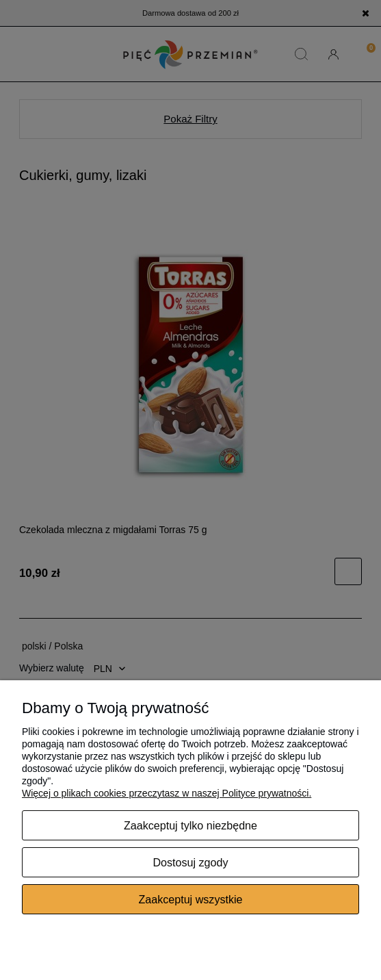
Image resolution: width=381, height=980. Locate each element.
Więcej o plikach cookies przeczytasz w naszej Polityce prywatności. (167, 793)
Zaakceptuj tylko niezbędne (190, 825)
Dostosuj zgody (190, 862)
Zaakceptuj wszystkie (190, 899)
